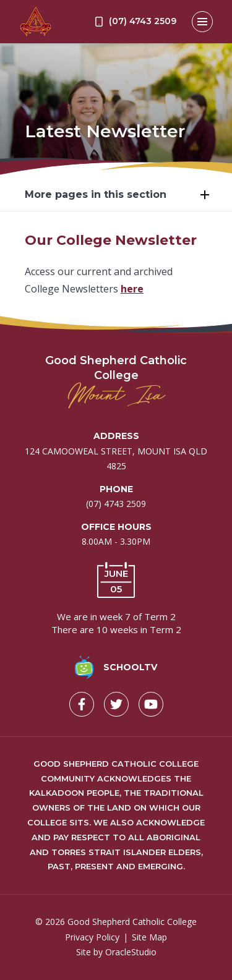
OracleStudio (131, 952)
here (132, 289)
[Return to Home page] (36, 22)
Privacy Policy (92, 937)
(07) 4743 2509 (116, 504)
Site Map (149, 937)
